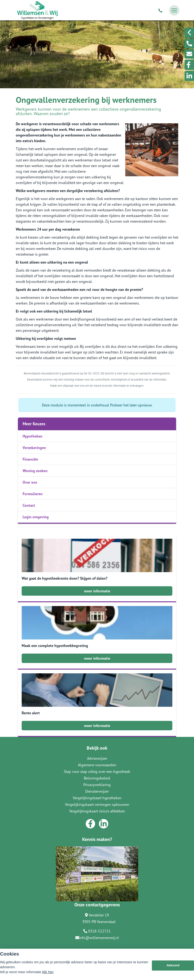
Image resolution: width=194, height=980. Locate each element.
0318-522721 (97, 931)
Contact (29, 505)
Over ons (30, 482)
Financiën (30, 459)
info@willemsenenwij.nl (97, 938)
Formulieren (33, 494)
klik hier (48, 972)
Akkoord (173, 965)
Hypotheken (32, 436)
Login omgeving (36, 517)
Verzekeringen (34, 448)
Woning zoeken (35, 471)
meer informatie (97, 591)
